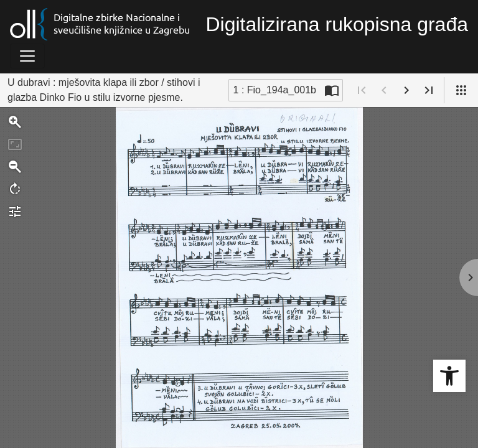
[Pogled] (461, 90)
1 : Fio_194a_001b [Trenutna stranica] (275, 90)
